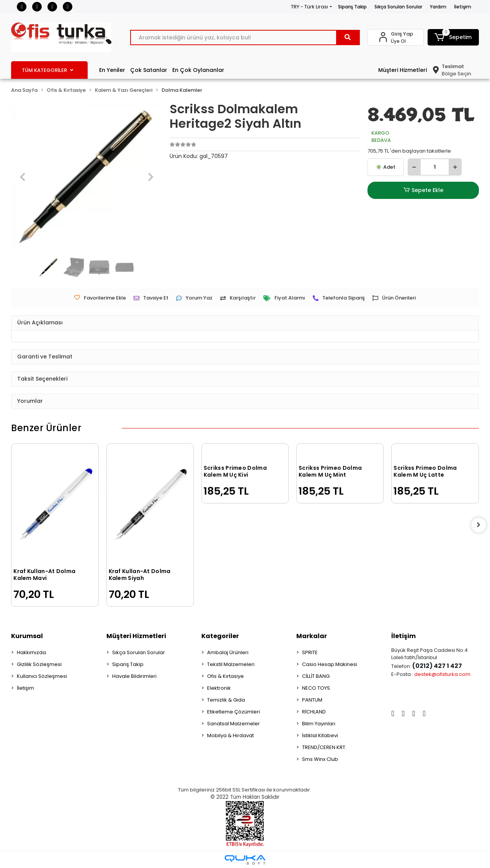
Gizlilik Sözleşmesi (39, 664)
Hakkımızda (31, 652)
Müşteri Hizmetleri (403, 70)
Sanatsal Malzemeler (234, 724)
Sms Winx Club (320, 759)
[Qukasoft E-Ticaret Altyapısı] (245, 860)
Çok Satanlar (149, 70)
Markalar (312, 636)
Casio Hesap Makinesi (330, 664)
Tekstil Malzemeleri (231, 664)
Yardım (438, 7)
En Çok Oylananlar (198, 70)
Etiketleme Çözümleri (234, 712)
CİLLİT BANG (316, 676)
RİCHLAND (314, 712)
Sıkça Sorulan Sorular (398, 7)
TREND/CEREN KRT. (324, 747)
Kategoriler (220, 636)
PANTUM (312, 700)
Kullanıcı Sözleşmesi (42, 676)
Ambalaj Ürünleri (228, 652)
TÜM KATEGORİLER (47, 70)
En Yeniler (112, 70)
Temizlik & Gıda (226, 700)
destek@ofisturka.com (442, 674)
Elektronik (219, 688)
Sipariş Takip (352, 7)
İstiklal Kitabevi (320, 735)
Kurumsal (27, 636)
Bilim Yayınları (319, 724)
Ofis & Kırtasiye (225, 676)
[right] (479, 525)
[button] (453, 37)
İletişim (463, 7)
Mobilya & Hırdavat (230, 735)
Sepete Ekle (423, 190)
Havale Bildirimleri (134, 676)
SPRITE (310, 652)
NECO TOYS (316, 688)
